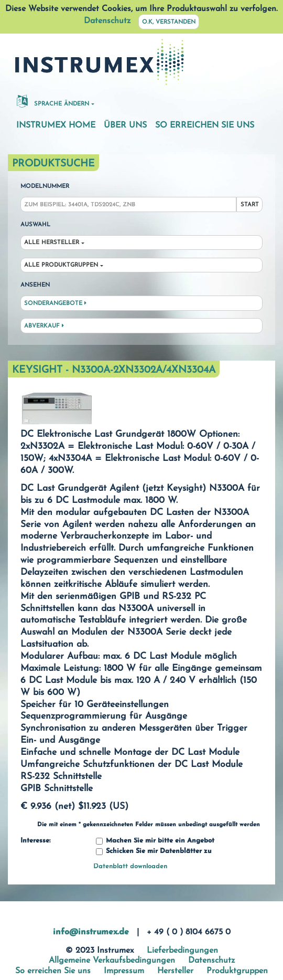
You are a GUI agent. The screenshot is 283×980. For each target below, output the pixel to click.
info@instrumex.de (91, 932)
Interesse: (35, 841)
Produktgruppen (237, 971)
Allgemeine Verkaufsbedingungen (112, 961)
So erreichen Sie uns (205, 125)
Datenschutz (107, 21)
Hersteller (175, 971)
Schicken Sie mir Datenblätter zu (154, 852)
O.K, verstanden (169, 22)
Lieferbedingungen (182, 951)
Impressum (124, 971)
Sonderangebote (55, 303)
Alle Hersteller (52, 243)
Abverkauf (44, 326)
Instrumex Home (56, 125)
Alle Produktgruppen (61, 265)
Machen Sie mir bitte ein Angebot (155, 841)
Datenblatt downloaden (130, 866)
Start (250, 205)
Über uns (125, 125)
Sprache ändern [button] (53, 101)
